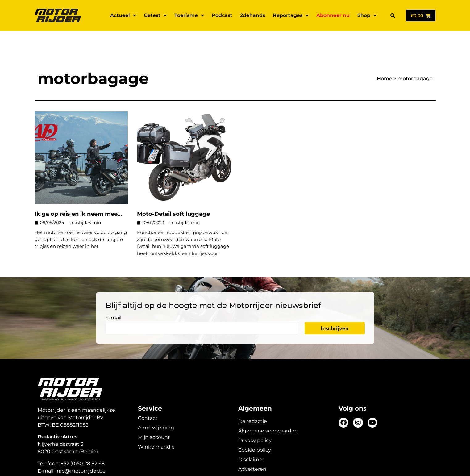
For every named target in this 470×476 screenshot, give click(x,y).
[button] (393, 15)
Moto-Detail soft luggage (173, 192)
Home (385, 57)
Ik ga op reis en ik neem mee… (78, 192)
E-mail (113, 296)
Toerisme (189, 15)
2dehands (253, 15)
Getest (155, 15)
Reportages (291, 15)
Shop (367, 15)
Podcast (222, 15)
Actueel (123, 15)
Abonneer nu (333, 15)
